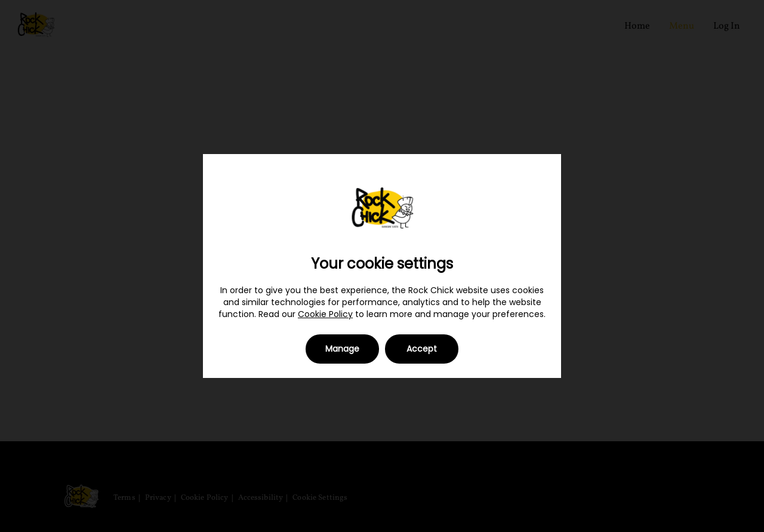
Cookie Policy (325, 314)
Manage (342, 349)
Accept (422, 349)
